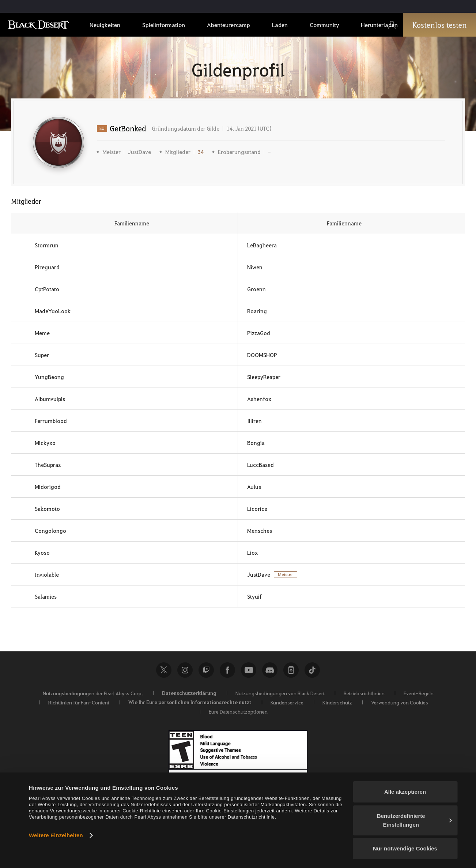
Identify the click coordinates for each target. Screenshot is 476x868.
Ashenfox (259, 399)
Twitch (206, 670)
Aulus (254, 487)
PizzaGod (259, 333)
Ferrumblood (51, 421)
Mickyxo (45, 443)
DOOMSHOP (262, 355)
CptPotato (47, 289)
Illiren (254, 421)
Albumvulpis (50, 399)
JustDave (139, 152)
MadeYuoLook (53, 311)
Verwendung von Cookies (400, 702)
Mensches (260, 531)
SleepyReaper (264, 377)
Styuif (254, 596)
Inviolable (47, 575)
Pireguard (47, 267)
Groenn (256, 289)
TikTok (312, 670)
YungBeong (49, 377)
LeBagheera (262, 245)
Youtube (249, 670)
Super (42, 355)
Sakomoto (47, 509)
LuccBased (260, 465)
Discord (270, 670)
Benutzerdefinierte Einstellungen (414, 820)
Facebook (227, 670)
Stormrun (47, 245)
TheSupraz (48, 465)
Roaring (257, 311)
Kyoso (42, 553)
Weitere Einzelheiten (56, 835)
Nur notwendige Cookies (405, 848)
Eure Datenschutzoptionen (238, 711)
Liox (252, 553)
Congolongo (50, 531)
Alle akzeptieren (405, 792)
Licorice (257, 509)
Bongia (256, 443)
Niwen (255, 267)
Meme (42, 333)
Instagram (185, 670)
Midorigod (48, 487)
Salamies (46, 596)
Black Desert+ (291, 670)
